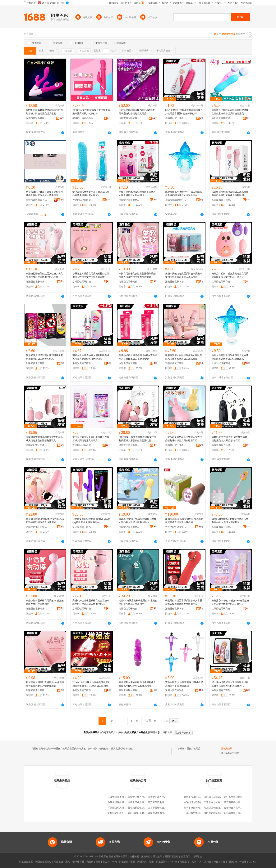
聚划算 (106, 862)
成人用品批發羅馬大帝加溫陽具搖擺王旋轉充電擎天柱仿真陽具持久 (230, 684)
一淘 (114, 862)
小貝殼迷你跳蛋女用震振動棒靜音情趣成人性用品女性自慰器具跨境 (91, 275)
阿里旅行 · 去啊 (127, 862)
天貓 (98, 862)
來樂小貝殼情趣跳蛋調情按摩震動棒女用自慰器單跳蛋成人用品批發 (184, 275)
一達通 (243, 862)
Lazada (253, 862)
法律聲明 (134, 857)
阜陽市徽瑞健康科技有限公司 (176, 200)
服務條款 (146, 857)
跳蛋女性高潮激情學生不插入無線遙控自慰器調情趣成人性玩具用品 (184, 194)
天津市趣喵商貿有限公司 (37, 200)
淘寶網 (90, 862)
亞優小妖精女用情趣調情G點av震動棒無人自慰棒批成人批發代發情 (138, 357)
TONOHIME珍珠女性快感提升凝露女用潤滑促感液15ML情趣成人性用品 (91, 684)
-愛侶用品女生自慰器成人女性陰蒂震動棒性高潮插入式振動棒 (91, 112)
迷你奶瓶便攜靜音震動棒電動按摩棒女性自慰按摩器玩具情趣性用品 (230, 112)
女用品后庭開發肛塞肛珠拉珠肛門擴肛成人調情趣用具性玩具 (91, 439)
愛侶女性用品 (194, 749)
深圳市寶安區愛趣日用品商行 (37, 118)
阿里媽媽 (142, 862)
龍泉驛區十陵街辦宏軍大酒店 (219, 808)
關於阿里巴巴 (172, 857)
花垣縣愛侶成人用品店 (119, 813)
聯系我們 (186, 857)
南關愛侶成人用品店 (138, 797)
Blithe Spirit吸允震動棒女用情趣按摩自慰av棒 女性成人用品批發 (230, 521)
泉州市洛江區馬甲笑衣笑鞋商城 (200, 797)
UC (200, 862)
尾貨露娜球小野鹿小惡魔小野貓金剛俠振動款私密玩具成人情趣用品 (44, 194)
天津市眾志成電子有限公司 (218, 802)
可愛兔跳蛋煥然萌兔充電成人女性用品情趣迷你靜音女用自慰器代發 (184, 439)
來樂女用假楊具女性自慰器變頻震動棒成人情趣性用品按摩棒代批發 (137, 275)
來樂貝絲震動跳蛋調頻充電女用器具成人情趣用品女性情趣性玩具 (44, 439)
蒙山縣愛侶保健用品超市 (140, 813)
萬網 (194, 862)
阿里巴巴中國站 (62, 862)
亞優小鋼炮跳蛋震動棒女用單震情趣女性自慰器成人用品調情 (137, 194)
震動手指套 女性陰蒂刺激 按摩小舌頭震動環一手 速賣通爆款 (184, 684)
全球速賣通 (78, 862)
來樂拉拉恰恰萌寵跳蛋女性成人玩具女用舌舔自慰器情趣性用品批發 (44, 275)
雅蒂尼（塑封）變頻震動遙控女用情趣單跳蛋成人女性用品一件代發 (230, 275)
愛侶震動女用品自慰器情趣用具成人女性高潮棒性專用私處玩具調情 (137, 684)
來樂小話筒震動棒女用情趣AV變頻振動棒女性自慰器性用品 (45, 602)
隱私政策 (158, 857)
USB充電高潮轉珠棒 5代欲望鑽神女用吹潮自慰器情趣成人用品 (137, 112)
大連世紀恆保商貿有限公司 (83, 200)
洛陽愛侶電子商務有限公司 (176, 118)
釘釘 (223, 862)
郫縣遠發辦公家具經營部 (237, 813)
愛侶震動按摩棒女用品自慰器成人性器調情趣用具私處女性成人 (91, 194)
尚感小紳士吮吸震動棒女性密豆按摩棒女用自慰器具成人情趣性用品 (91, 602)
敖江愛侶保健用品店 (118, 802)
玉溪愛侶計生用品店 (118, 797)
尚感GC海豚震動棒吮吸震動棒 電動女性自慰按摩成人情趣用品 (138, 602)
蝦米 (151, 862)
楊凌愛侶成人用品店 (138, 802)
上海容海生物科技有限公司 (198, 813)
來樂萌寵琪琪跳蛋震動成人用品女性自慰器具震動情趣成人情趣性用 (230, 194)
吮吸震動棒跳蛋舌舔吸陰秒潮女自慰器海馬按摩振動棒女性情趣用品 (184, 602)
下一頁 (134, 721)
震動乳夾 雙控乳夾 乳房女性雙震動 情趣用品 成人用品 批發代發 (229, 439)
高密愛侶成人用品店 (158, 797)
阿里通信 (184, 862)
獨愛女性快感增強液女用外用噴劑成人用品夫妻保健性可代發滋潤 (91, 357)
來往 (216, 862)
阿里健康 (232, 862)
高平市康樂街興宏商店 (195, 808)
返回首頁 (168, 732)
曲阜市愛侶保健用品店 (159, 808)
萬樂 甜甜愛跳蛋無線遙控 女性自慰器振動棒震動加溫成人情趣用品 (45, 521)
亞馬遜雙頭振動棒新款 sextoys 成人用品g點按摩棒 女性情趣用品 (91, 521)
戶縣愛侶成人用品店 (118, 808)
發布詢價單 (227, 749)
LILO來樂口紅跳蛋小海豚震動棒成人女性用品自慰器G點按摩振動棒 (184, 112)
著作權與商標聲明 (118, 857)
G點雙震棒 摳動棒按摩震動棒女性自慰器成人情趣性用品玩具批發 (44, 112)
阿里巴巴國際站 (44, 862)
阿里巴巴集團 (26, 862)
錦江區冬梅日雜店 (233, 797)
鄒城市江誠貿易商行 (83, 118)
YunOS (174, 862)
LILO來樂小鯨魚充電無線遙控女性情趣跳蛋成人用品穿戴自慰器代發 (138, 439)
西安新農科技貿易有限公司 (238, 802)
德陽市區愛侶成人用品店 (161, 813)
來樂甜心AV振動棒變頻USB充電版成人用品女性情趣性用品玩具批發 (230, 602)
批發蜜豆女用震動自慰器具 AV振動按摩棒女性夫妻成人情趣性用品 (45, 684)
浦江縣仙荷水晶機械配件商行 (219, 797)
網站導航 (197, 857)
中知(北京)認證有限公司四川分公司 (202, 802)
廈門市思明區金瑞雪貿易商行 (219, 813)
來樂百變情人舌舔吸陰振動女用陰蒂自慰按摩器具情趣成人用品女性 (184, 357)
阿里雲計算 (162, 862)
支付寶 (208, 862)
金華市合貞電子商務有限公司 (239, 808)
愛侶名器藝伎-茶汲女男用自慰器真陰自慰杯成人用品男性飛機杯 (184, 521)
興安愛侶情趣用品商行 (159, 802)
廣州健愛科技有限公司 (222, 118)
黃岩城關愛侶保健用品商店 (142, 808)
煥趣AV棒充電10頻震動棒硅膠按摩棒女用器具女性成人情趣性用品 (138, 521)
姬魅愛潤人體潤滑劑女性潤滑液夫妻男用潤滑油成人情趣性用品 (44, 357)
